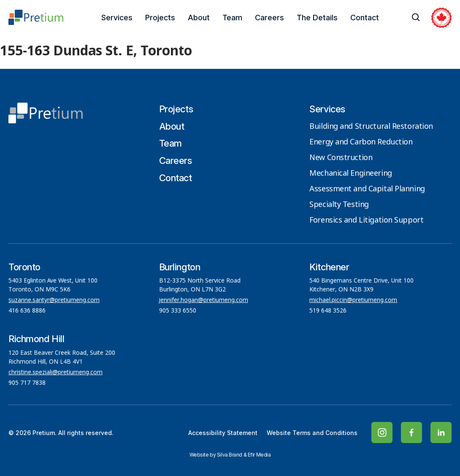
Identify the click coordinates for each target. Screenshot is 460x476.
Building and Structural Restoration (371, 127)
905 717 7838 (27, 383)
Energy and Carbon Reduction (361, 142)
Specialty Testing (339, 205)
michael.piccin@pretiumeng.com (353, 300)
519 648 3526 (329, 311)
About (199, 18)
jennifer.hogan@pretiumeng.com (204, 300)
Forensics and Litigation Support (366, 220)
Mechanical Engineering (350, 174)
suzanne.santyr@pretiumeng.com (54, 300)
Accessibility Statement (223, 433)
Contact (365, 18)
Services (117, 18)
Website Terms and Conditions (312, 433)
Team (232, 18)
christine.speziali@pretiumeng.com (55, 373)
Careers (269, 18)
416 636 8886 (27, 311)
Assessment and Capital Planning (367, 189)
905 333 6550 (178, 311)
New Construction (341, 158)
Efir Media (259, 455)
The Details (317, 18)
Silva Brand (230, 455)
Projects (160, 18)
